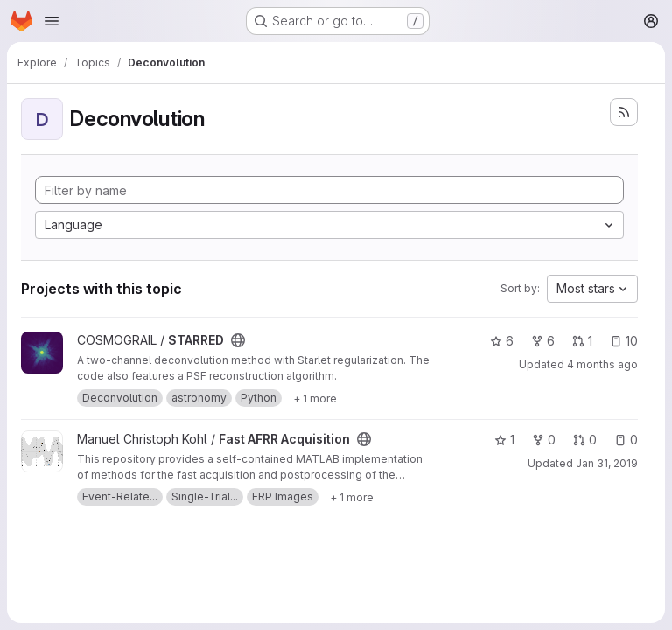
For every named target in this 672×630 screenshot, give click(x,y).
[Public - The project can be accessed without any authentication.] (238, 340)
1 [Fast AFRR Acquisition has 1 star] (504, 440)
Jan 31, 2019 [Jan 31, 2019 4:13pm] (607, 463)
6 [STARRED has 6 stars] (502, 341)
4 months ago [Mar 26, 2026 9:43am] (602, 364)
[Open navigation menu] (52, 21)
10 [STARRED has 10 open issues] (624, 341)
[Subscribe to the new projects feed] (624, 112)
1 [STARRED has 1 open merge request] (582, 341)
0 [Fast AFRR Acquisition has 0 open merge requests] (585, 440)
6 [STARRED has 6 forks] (543, 341)
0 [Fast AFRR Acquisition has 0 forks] (544, 440)
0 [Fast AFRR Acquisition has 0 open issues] (626, 440)
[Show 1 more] (315, 398)
